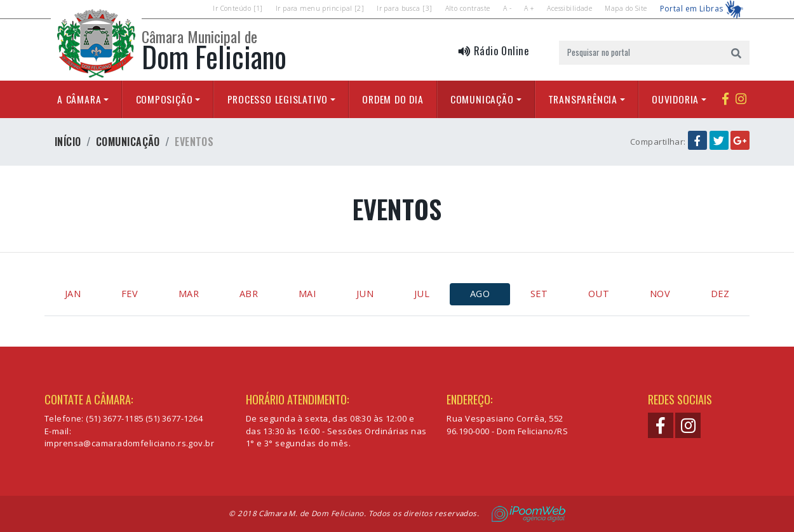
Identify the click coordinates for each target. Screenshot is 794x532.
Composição (165, 99)
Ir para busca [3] (404, 8)
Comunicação (482, 99)
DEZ (720, 294)
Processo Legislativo (278, 99)
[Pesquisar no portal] (641, 53)
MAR (189, 294)
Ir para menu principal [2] (320, 8)
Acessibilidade (569, 8)
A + (529, 8)
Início (68, 142)
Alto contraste (468, 8)
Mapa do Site (626, 8)
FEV (130, 294)
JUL (422, 294)
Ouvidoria (675, 99)
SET (539, 294)
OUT (599, 294)
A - (507, 8)
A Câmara (79, 99)
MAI (307, 294)
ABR (249, 294)
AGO (480, 294)
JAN (73, 294)
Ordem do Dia (393, 99)
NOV (660, 294)
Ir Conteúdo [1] (238, 8)
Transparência (583, 99)
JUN (365, 294)
